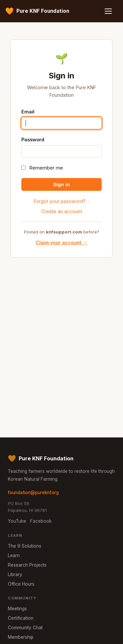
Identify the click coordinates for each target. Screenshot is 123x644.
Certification (21, 618)
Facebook (41, 521)
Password (33, 140)
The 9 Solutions (25, 546)
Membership (21, 637)
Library (15, 574)
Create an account (62, 211)
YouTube (17, 521)
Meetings (17, 609)
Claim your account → (61, 242)
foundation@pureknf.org (33, 493)
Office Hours (21, 584)
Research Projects (27, 565)
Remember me (46, 168)
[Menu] (111, 11)
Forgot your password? (60, 201)
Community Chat (25, 628)
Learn (14, 555)
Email (28, 112)
